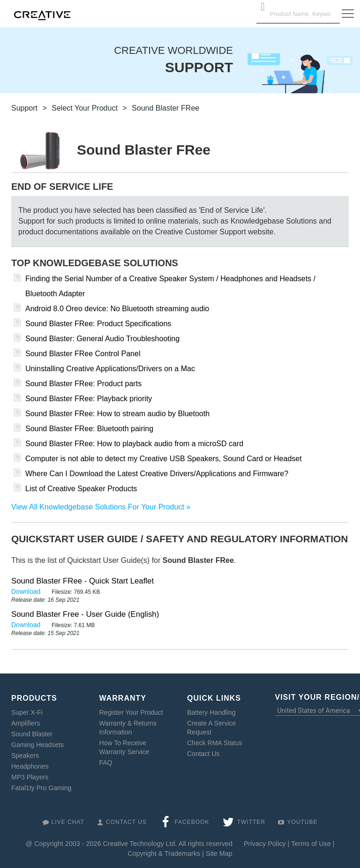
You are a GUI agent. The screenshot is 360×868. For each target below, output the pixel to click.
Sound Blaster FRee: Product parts (83, 384)
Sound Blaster (32, 734)
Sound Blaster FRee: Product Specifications (98, 324)
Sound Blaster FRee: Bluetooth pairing (89, 429)
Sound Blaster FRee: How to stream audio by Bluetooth (117, 414)
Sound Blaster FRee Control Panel (83, 354)
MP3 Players (30, 777)
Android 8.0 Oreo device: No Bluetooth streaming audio (117, 309)
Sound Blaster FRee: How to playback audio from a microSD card (134, 444)
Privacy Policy (265, 844)
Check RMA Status (215, 743)
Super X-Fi (27, 712)
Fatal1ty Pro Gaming (41, 788)
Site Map (219, 853)
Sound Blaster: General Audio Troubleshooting (102, 339)
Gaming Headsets (37, 745)
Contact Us (203, 754)
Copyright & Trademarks (164, 853)
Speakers (25, 756)
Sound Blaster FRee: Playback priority (89, 399)
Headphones (30, 766)
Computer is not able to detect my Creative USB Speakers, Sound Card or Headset (164, 459)
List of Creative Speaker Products (81, 489)
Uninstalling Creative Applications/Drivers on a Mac (110, 369)
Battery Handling (211, 712)
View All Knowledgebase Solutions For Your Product (98, 507)
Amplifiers (26, 723)
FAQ (106, 763)
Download (27, 591)
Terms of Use (311, 844)
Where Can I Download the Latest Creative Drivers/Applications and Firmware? (157, 474)
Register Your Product (131, 712)
